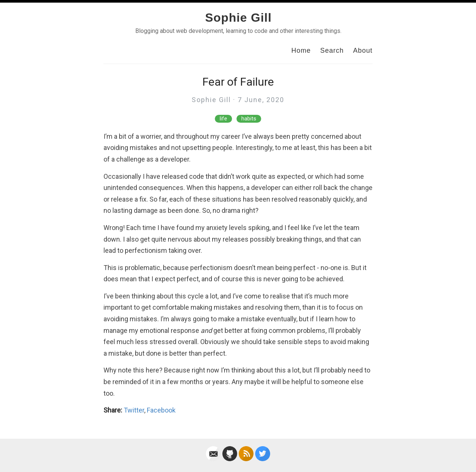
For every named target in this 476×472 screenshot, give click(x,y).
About (363, 50)
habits (249, 119)
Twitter (134, 410)
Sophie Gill (238, 18)
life (223, 119)
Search (332, 50)
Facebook (161, 410)
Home (301, 50)
